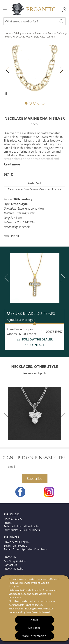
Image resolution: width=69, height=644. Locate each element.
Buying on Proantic (15, 546)
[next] (62, 278)
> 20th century (47, 37)
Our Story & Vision (15, 561)
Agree (35, 620)
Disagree (34, 628)
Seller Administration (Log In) (22, 526)
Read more (12, 164)
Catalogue (19, 33)
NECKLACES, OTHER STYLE (34, 366)
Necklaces (20, 37)
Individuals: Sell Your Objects (22, 530)
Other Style (33, 37)
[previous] (7, 278)
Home (8, 33)
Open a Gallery (13, 519)
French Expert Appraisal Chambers (25, 549)
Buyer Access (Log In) (17, 542)
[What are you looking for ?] (61, 21)
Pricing (8, 523)
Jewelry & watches (36, 33)
